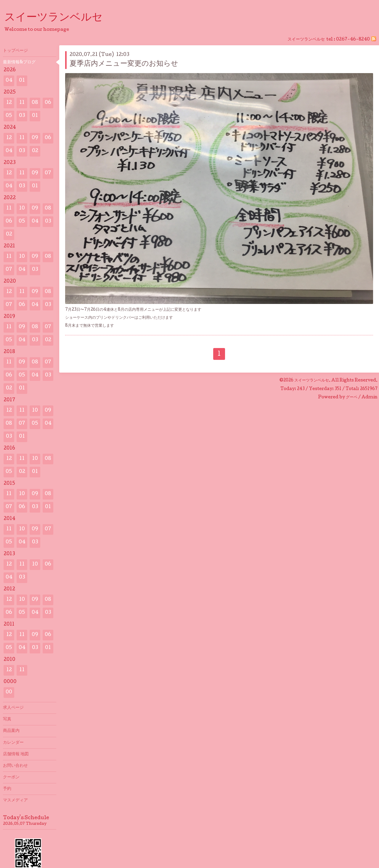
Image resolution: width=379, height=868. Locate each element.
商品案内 (11, 731)
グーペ (352, 397)
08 (35, 103)
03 (22, 116)
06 (48, 103)
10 (22, 208)
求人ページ (13, 708)
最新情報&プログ (19, 62)
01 (22, 81)
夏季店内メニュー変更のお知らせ (124, 64)
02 (35, 151)
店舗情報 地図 (16, 754)
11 (22, 103)
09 (35, 138)
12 (9, 103)
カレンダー (13, 743)
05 (9, 116)
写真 (7, 719)
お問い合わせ (15, 766)
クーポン (11, 777)
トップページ (15, 51)
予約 (7, 789)
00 (9, 692)
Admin (370, 397)
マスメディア (15, 801)
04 (9, 81)
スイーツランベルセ (59, 18)
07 (48, 173)
